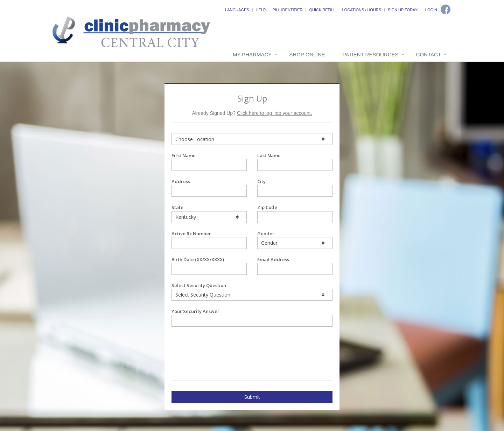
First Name (209, 162)
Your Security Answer (252, 317)
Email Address (295, 266)
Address (209, 187)
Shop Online (307, 54)
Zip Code (295, 213)
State (209, 213)
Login (431, 10)
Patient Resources (371, 54)
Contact (429, 54)
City (295, 187)
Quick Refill (322, 10)
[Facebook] (446, 9)
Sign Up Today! (403, 10)
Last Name (295, 162)
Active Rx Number (209, 240)
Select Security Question (252, 291)
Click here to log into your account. (275, 113)
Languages (237, 10)
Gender (295, 240)
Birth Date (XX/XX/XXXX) (209, 266)
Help (261, 10)
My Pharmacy (252, 54)
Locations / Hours (362, 10)
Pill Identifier (287, 10)
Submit (252, 397)
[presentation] (212, 344)
